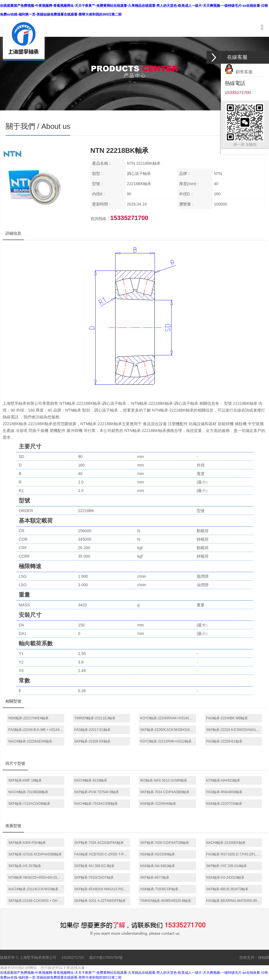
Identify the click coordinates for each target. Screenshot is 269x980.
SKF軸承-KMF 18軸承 (25, 780)
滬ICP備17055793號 (106, 957)
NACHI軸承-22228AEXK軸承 (30, 741)
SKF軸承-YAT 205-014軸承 (226, 866)
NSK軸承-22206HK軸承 (158, 804)
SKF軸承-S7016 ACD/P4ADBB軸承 (35, 854)
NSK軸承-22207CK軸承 (224, 804)
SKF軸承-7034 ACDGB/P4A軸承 (99, 843)
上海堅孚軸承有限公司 (38, 957)
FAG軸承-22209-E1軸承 (224, 741)
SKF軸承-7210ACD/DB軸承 (29, 804)
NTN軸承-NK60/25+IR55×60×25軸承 (36, 878)
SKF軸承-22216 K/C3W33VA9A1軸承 (234, 730)
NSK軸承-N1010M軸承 (157, 854)
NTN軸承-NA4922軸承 (223, 780)
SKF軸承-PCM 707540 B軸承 (97, 792)
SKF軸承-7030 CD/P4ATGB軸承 (165, 843)
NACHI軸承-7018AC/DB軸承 (96, 804)
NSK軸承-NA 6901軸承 (157, 866)
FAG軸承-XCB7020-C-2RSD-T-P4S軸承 (102, 854)
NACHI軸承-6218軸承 (91, 780)
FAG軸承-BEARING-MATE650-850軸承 (234, 901)
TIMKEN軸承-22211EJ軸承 (95, 718)
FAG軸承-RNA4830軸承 (224, 792)
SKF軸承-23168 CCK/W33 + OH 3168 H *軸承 (36, 901)
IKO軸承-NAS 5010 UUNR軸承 (163, 780)
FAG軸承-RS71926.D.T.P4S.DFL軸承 (234, 854)
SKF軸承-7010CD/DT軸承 (94, 878)
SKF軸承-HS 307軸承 (25, 866)
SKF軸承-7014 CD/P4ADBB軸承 (165, 792)
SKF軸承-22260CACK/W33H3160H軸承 (168, 730)
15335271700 (73, 957)
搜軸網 (263, 957)
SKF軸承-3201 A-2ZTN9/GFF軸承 (100, 901)
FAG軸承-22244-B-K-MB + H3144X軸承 (36, 730)
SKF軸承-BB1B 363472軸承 (227, 889)
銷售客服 (239, 72)
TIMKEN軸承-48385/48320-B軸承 (165, 901)
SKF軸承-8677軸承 (154, 878)
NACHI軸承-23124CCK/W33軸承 (33, 889)
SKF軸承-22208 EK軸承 (92, 741)
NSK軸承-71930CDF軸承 (159, 889)
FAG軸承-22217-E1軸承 (92, 730)
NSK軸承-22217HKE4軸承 (28, 718)
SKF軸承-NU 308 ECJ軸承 (94, 866)
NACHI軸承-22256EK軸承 (226, 843)
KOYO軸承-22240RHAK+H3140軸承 (168, 718)
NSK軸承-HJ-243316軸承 (225, 878)
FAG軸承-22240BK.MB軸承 (227, 718)
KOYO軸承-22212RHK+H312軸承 (166, 741)
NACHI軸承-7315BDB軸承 (28, 792)
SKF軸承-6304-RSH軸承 (27, 843)
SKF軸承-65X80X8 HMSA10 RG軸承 (102, 889)
